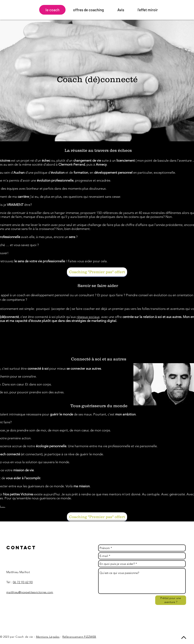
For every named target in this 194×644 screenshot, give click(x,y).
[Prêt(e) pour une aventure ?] (171, 600)
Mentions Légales (48, 637)
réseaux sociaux (88, 317)
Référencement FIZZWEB (79, 637)
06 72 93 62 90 (23, 582)
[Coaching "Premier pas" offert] (97, 272)
